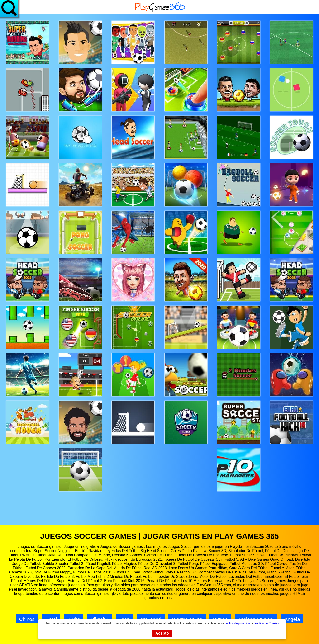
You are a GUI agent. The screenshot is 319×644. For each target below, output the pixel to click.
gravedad (151, 619)
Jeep (124, 619)
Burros (220, 619)
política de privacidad (238, 623)
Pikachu (100, 619)
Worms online (187, 619)
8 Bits (74, 619)
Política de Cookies (267, 623)
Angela (292, 619)
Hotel (51, 619)
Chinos (27, 619)
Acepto (162, 633)
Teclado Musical (256, 619)
